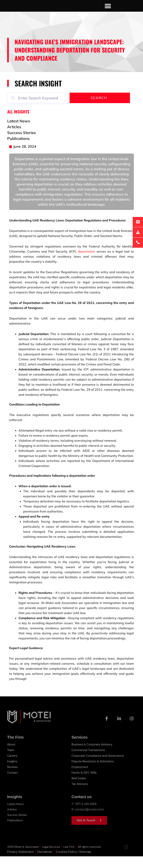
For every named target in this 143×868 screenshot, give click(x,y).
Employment (80, 779)
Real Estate (79, 790)
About (11, 757)
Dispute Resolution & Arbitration (93, 774)
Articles (12, 821)
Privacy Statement (20, 866)
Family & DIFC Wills (84, 785)
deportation (87, 264)
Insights (12, 774)
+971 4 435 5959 (86, 815)
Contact (13, 785)
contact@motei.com (90, 821)
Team (11, 763)
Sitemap (85, 866)
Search (99, 111)
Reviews (13, 779)
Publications (16, 832)
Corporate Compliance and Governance (98, 768)
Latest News (15, 815)
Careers (12, 768)
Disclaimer (45, 866)
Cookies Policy (66, 866)
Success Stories (17, 826)
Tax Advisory (80, 796)
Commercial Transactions (89, 763)
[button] (108, 12)
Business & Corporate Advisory (93, 757)
